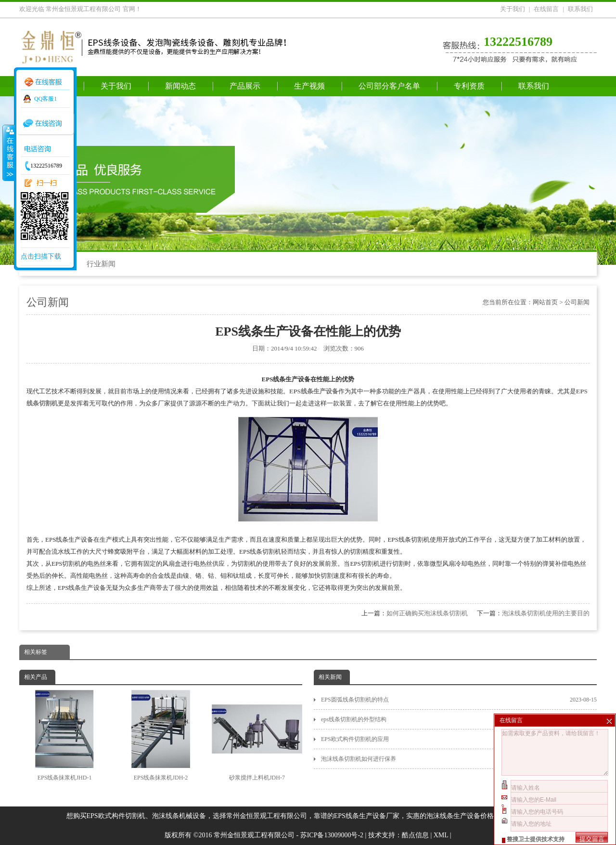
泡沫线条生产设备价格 (460, 816)
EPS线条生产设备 (314, 391)
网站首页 (545, 302)
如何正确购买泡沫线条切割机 (427, 613)
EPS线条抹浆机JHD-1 (64, 735)
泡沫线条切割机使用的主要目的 (546, 613)
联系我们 (580, 9)
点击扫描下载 (41, 256)
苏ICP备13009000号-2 (332, 835)
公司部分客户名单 (389, 86)
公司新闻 (577, 302)
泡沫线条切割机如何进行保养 (459, 759)
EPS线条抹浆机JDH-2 (161, 735)
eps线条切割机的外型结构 (459, 719)
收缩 (8, 153)
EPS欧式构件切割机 (116, 816)
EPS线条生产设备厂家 (367, 816)
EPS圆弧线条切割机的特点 (459, 700)
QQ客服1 (45, 99)
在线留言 (546, 9)
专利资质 (469, 86)
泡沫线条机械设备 (179, 816)
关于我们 (513, 9)
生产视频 (309, 86)
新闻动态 (180, 86)
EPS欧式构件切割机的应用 (459, 739)
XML (441, 835)
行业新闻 (101, 264)
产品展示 (245, 86)
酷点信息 (415, 835)
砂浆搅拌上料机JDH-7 (257, 735)
